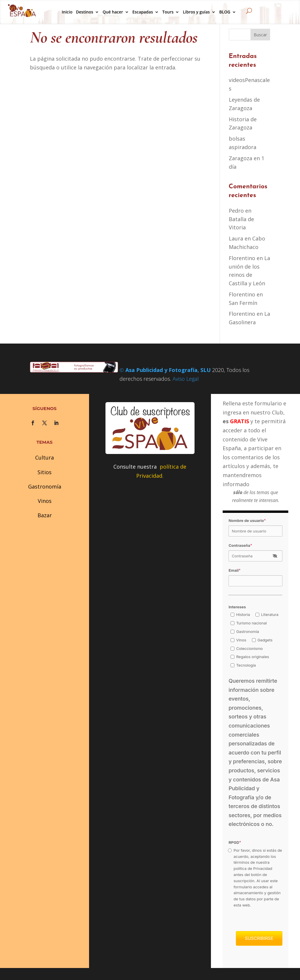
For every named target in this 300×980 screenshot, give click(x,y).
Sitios (45, 472)
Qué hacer (113, 12)
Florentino (242, 258)
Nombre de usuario (247, 520)
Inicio (67, 12)
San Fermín (243, 303)
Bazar (45, 515)
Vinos (45, 501)
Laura (236, 238)
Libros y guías (196, 12)
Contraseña (240, 545)
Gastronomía (45, 486)
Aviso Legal (186, 379)
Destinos (85, 12)
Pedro (236, 211)
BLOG (225, 12)
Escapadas (143, 12)
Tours (168, 12)
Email (235, 570)
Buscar (260, 35)
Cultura (45, 457)
